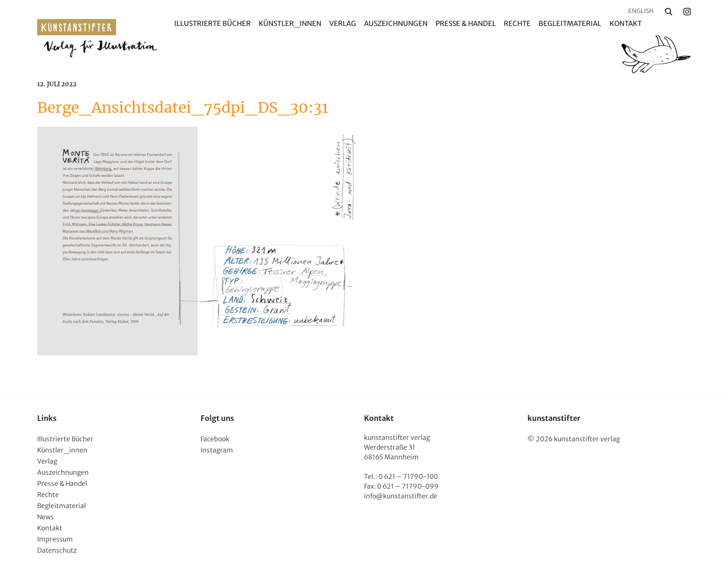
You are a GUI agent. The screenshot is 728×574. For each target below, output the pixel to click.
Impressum (55, 539)
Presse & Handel (466, 23)
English (641, 11)
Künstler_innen (290, 23)
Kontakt (626, 23)
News (45, 517)
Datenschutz (57, 550)
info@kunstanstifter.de (401, 496)
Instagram (217, 450)
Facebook (215, 439)
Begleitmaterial (570, 23)
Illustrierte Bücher (212, 23)
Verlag (343, 23)
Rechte (517, 23)
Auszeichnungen (396, 23)
